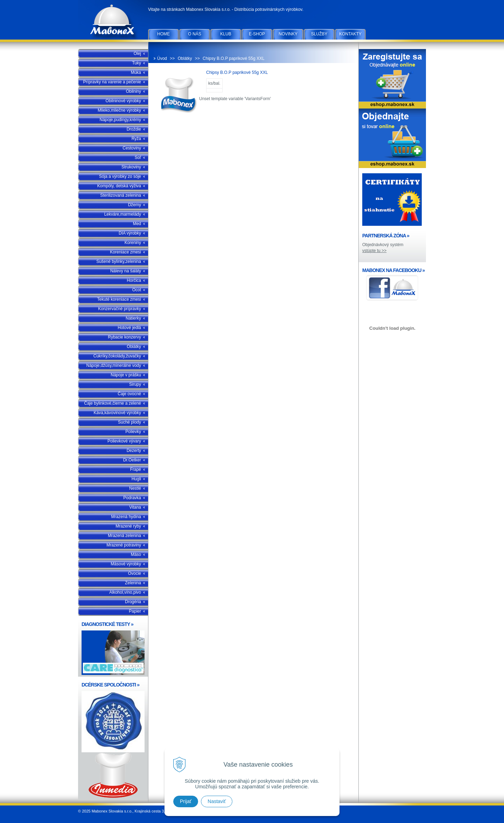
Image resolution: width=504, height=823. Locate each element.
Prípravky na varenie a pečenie (112, 82)
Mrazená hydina (126, 517)
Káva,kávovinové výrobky (117, 413)
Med (137, 224)
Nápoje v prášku (126, 375)
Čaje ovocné (129, 394)
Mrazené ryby (128, 526)
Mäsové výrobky (126, 564)
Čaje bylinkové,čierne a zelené (113, 403)
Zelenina (133, 583)
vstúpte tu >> (374, 251)
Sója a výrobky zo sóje (120, 176)
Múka (136, 72)
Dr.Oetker (132, 460)
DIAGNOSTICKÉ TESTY (107, 624)
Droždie (134, 129)
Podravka (132, 498)
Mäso (136, 555)
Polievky (133, 432)
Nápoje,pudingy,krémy (120, 120)
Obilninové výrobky (123, 101)
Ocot (137, 290)
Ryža (136, 139)
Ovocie (135, 573)
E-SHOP (257, 34)
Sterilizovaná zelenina (121, 195)
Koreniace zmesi (125, 252)
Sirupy (135, 384)
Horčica (134, 280)
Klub (226, 34)
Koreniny (133, 243)
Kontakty (350, 34)
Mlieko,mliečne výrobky (119, 110)
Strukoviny (131, 167)
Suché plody (129, 422)
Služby (319, 34)
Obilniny (134, 91)
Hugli (136, 479)
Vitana (135, 507)
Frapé (136, 469)
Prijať (186, 801)
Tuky (136, 63)
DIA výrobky (130, 233)
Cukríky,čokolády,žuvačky (117, 356)
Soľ (138, 158)
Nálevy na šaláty (126, 271)
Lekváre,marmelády (123, 214)
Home (163, 34)
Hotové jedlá (129, 328)
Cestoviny (132, 148)
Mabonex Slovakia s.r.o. (113, 21)
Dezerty (134, 451)
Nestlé (135, 488)
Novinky (288, 34)
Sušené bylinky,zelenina (119, 261)
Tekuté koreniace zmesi (119, 299)
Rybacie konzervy (124, 337)
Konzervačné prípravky (120, 309)
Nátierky (133, 318)
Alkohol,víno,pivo (125, 592)
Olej (137, 54)
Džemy (135, 205)
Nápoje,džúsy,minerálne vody (114, 365)
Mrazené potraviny (124, 545)
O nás (194, 34)
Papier (135, 611)
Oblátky (134, 347)
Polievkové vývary (124, 441)
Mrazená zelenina (124, 536)
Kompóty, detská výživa (119, 186)
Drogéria (133, 602)
